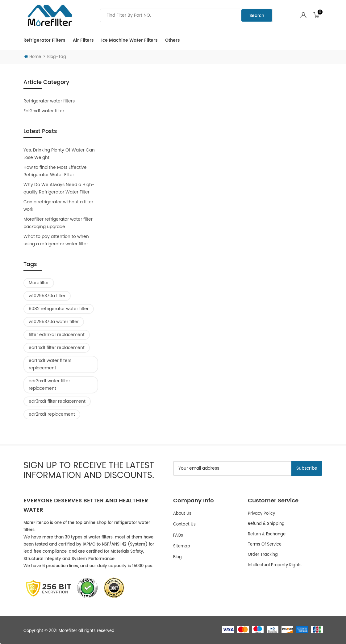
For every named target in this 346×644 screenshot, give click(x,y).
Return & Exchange (267, 534)
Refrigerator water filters (49, 101)
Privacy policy (261, 514)
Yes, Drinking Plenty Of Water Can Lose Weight (59, 154)
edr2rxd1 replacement (52, 414)
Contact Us (184, 524)
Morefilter (39, 283)
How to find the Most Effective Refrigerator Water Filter (55, 171)
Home (33, 57)
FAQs (178, 536)
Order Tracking (263, 555)
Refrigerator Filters (44, 40)
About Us (182, 514)
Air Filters (83, 40)
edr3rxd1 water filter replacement (49, 385)
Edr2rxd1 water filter (44, 111)
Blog (177, 557)
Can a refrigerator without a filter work (58, 206)
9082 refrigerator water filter (59, 309)
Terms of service (265, 544)
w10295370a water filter (54, 322)
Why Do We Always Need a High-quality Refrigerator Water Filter (59, 188)
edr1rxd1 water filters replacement (50, 364)
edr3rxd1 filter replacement (57, 401)
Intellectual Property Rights (275, 565)
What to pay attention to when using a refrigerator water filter (56, 240)
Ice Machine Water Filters (129, 40)
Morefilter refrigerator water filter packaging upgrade (58, 223)
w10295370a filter (47, 296)
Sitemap (182, 546)
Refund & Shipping (266, 524)
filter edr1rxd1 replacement (57, 335)
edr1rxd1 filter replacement (57, 348)
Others (173, 40)
